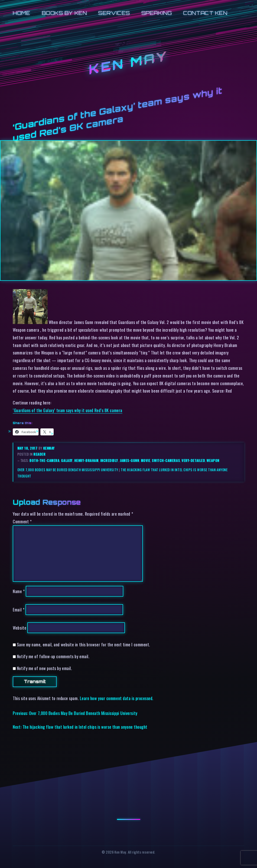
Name (19, 591)
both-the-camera (44, 460)
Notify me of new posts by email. (44, 668)
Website (20, 628)
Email (19, 609)
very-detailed (193, 460)
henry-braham (86, 460)
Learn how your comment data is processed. (117, 698)
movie (146, 460)
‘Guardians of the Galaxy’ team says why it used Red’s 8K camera (67, 410)
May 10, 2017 (28, 448)
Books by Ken (64, 13)
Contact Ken (205, 13)
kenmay (49, 448)
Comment (22, 521)
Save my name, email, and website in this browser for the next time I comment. (84, 644)
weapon (213, 460)
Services (114, 13)
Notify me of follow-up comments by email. (53, 656)
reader (39, 454)
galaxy (67, 460)
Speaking (157, 13)
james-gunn (129, 460)
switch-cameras (166, 460)
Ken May (128, 63)
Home (21, 13)
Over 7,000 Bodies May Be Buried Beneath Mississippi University (68, 470)
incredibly (109, 460)
